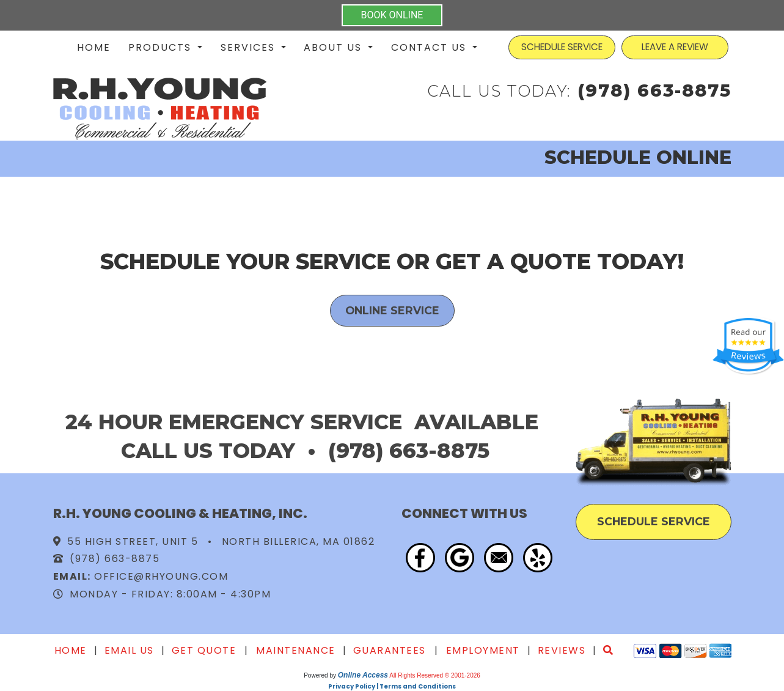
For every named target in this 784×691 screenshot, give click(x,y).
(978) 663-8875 (654, 90)
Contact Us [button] (430, 47)
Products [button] (162, 47)
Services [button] (250, 47)
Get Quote (204, 650)
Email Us (129, 650)
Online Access (363, 675)
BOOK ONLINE (392, 15)
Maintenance (296, 650)
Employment (483, 650)
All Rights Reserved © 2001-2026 (435, 675)
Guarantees (390, 650)
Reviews (562, 650)
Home (94, 47)
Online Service (392, 310)
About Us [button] (335, 47)
